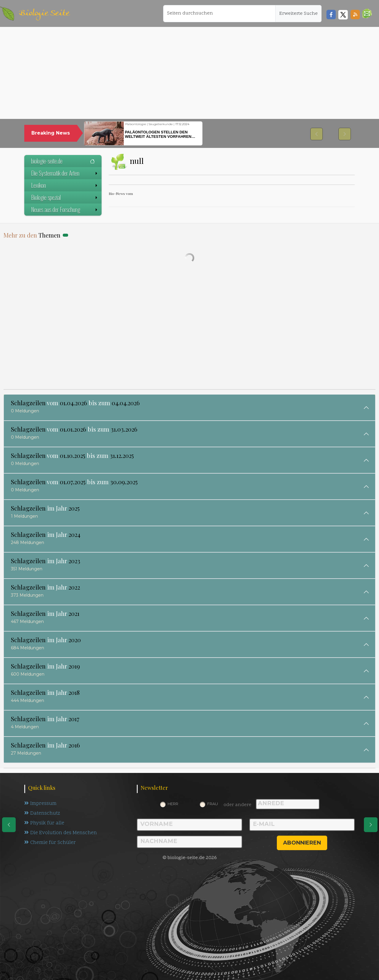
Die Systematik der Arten (65, 173)
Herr (173, 804)
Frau (213, 804)
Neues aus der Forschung (65, 209)
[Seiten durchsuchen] (219, 14)
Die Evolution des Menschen (61, 833)
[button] (367, 13)
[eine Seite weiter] (371, 825)
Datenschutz (42, 813)
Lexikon (65, 185)
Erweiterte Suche (298, 14)
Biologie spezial (65, 197)
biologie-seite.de (63, 161)
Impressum (40, 804)
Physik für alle (44, 823)
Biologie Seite (44, 13)
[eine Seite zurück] (9, 825)
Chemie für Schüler (50, 843)
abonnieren (302, 843)
